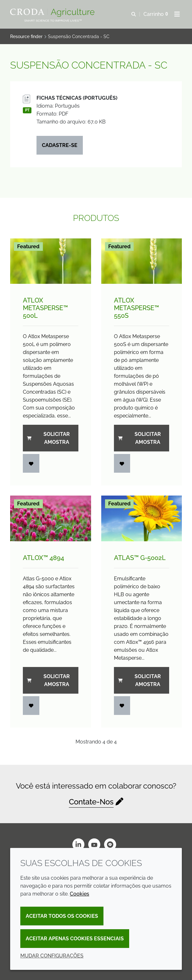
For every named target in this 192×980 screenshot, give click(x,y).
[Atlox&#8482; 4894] (51, 518)
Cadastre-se (60, 145)
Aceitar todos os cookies (62, 916)
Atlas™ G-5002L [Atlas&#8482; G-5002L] (140, 558)
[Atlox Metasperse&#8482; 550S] (142, 261)
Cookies (79, 894)
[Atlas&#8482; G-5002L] (142, 518)
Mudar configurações (52, 956)
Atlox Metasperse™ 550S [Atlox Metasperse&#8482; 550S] (136, 308)
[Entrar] (31, 463)
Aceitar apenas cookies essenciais (75, 939)
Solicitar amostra (48, 438)
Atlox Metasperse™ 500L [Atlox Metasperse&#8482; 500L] (45, 308)
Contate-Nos (91, 802)
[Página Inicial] (53, 13)
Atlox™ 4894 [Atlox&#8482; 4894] (43, 558)
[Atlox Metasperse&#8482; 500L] (51, 261)
